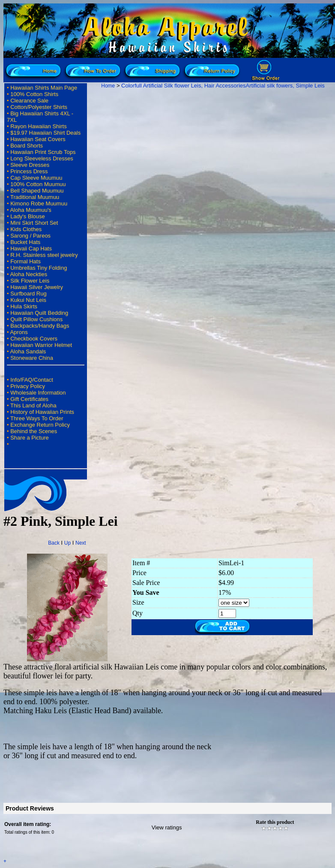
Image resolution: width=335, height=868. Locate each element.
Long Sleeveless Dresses (42, 158)
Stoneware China (32, 358)
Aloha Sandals (28, 351)
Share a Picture (30, 438)
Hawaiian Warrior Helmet (41, 345)
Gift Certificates (29, 399)
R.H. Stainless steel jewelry (44, 255)
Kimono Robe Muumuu (39, 203)
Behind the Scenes (34, 431)
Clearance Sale (29, 101)
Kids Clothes (26, 229)
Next (81, 543)
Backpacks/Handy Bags (40, 326)
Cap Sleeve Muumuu (36, 178)
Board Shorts (27, 146)
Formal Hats (25, 261)
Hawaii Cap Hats (31, 249)
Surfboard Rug (28, 294)
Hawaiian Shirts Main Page (44, 88)
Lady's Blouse (28, 216)
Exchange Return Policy (40, 425)
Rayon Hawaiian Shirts (39, 126)
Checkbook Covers (34, 339)
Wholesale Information (38, 393)
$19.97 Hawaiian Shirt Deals (45, 133)
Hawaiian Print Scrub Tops (43, 152)
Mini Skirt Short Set (34, 223)
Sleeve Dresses (30, 165)
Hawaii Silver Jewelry (37, 287)
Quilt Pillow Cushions (36, 319)
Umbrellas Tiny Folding (39, 268)
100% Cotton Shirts (34, 94)
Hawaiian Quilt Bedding (39, 313)
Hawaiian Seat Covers (38, 139)
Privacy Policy (28, 386)
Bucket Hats (25, 242)
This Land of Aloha (33, 405)
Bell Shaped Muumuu (37, 191)
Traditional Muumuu (35, 197)
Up (67, 543)
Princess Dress (29, 171)
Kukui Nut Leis (28, 300)
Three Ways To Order (37, 418)
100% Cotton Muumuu (38, 184)
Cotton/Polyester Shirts (39, 107)
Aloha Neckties (28, 274)
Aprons (19, 332)
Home (108, 86)
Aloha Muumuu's (30, 210)
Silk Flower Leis (30, 281)
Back (54, 543)
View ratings (167, 827)
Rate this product (275, 822)
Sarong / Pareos (30, 236)
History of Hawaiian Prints (42, 412)
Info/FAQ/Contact (32, 380)
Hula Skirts (24, 306)
